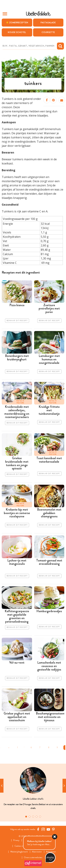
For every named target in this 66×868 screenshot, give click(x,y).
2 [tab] (30, 817)
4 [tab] (37, 817)
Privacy (16, 840)
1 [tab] (26, 817)
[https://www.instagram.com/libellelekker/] (43, 829)
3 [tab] (33, 817)
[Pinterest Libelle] (53, 829)
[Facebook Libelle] (38, 829)
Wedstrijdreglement (19, 852)
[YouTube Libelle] (48, 829)
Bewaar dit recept (17, 321)
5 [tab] (40, 817)
